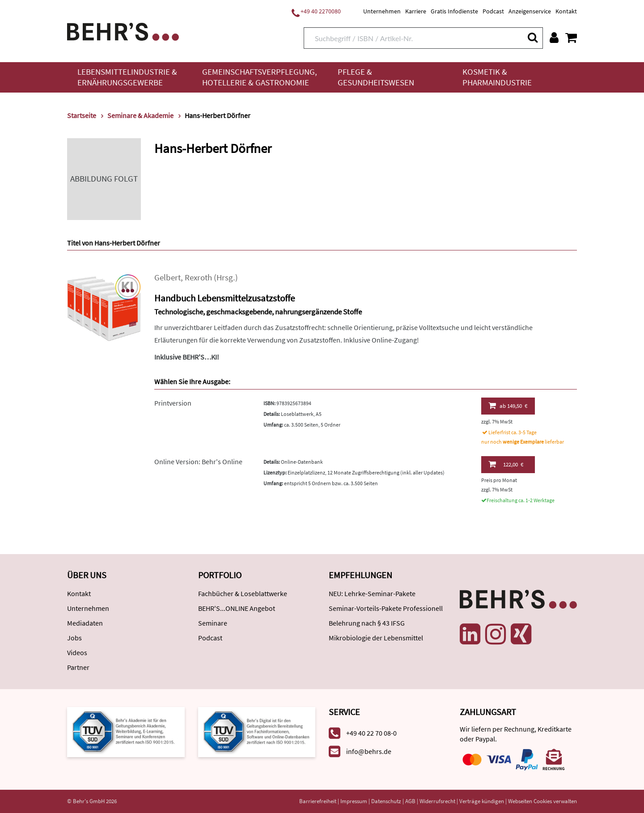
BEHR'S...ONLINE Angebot (237, 608)
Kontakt (566, 11)
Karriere (416, 11)
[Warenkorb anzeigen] (571, 38)
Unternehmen (382, 11)
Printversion (173, 403)
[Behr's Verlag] (123, 31)
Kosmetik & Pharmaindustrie (497, 77)
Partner (78, 667)
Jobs (74, 638)
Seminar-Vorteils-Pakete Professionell (386, 608)
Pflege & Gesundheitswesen (376, 77)
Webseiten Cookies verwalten (542, 801)
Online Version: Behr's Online (198, 462)
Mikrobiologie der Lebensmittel (376, 638)
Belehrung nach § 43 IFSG (367, 623)
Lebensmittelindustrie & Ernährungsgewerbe (127, 77)
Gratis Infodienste (454, 11)
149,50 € (508, 406)
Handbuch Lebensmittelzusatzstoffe (225, 298)
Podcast (493, 11)
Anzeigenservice (530, 11)
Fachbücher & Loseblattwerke (243, 593)
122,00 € (506, 464)
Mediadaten (85, 623)
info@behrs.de (369, 751)
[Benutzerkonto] (554, 38)
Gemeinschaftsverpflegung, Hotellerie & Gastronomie (260, 77)
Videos (77, 652)
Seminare (213, 623)
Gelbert (167, 277)
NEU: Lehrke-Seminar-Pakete (372, 593)
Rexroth (198, 277)
